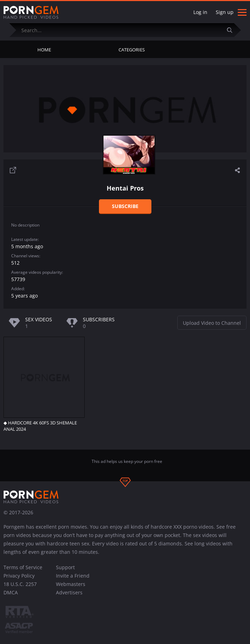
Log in (200, 12)
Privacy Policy (19, 576)
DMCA (11, 592)
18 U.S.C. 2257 (20, 584)
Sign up (225, 12)
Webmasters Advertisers (71, 588)
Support (65, 567)
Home (44, 50)
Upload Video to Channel (212, 323)
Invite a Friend (73, 576)
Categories (132, 50)
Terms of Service (23, 567)
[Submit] (232, 30)
